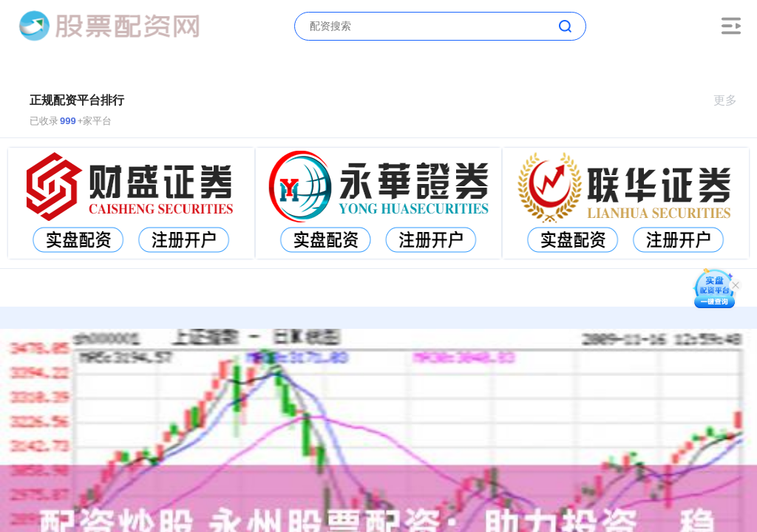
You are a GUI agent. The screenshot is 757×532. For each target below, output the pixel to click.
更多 (731, 100)
